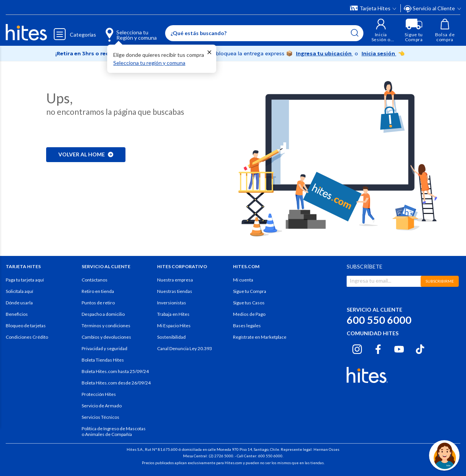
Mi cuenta (243, 280)
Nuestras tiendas (175, 291)
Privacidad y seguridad (104, 348)
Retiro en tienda (98, 291)
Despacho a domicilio (103, 314)
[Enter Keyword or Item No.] (264, 33)
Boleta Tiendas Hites (103, 360)
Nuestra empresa (175, 280)
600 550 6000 (379, 320)
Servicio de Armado (102, 406)
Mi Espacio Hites (174, 326)
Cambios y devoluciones (106, 337)
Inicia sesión (379, 53)
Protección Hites (99, 394)
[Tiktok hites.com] (420, 348)
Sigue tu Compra (250, 291)
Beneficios (17, 314)
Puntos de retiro (98, 303)
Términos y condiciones (106, 326)
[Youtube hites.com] (399, 348)
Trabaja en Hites (173, 314)
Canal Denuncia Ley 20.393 (185, 348)
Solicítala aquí (19, 291)
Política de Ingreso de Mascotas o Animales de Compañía (114, 431)
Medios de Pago (249, 314)
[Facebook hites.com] (378, 348)
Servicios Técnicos (100, 417)
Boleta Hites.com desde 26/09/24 (116, 383)
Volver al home (86, 154)
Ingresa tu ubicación (324, 53)
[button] (381, 30)
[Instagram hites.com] (357, 348)
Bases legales (247, 326)
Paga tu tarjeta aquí (25, 280)
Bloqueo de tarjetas (26, 326)
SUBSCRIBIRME (440, 281)
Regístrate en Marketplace (260, 337)
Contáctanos (95, 280)
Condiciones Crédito (27, 337)
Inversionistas (172, 303)
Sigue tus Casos (249, 303)
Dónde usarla (19, 303)
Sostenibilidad (171, 337)
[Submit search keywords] (355, 33)
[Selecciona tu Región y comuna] (125, 31)
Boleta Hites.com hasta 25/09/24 (115, 371)
